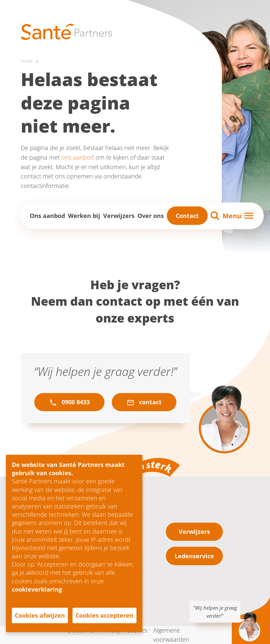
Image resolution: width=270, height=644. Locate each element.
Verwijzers (119, 216)
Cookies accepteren (105, 615)
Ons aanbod (47, 216)
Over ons (151, 216)
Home (27, 61)
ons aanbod (78, 157)
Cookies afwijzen (40, 615)
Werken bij (84, 216)
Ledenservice (194, 556)
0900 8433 (69, 402)
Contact (187, 216)
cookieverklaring (37, 589)
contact (144, 402)
